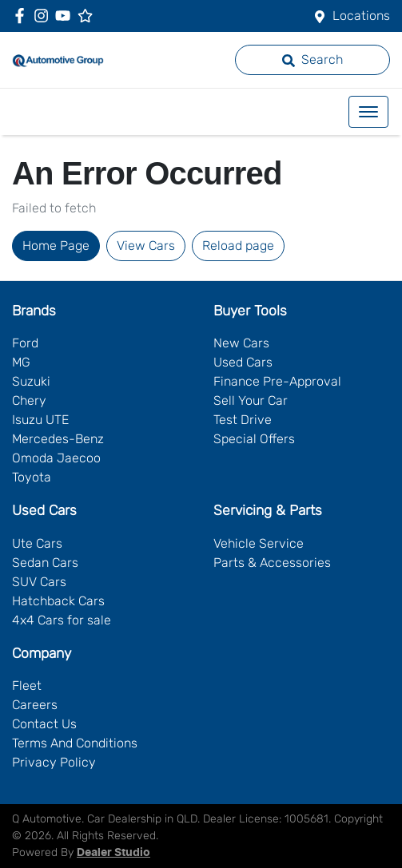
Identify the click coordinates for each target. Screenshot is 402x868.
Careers (35, 705)
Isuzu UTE (40, 420)
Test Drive (243, 420)
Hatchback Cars (58, 601)
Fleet (27, 686)
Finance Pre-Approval (277, 381)
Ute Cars (37, 543)
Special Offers (254, 439)
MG (21, 362)
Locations (361, 16)
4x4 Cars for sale (62, 620)
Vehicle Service (259, 543)
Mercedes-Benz (58, 439)
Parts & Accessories (272, 563)
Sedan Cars (45, 563)
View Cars (146, 246)
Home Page (56, 246)
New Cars (241, 343)
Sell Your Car (251, 400)
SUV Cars (39, 582)
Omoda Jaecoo (56, 458)
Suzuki (31, 381)
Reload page (238, 246)
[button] (368, 112)
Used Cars (243, 362)
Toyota (32, 477)
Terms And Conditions (75, 743)
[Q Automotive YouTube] (66, 16)
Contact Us (44, 724)
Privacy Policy (54, 762)
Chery (29, 400)
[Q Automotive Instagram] (44, 16)
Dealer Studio (113, 853)
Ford (25, 343)
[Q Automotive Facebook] (23, 16)
